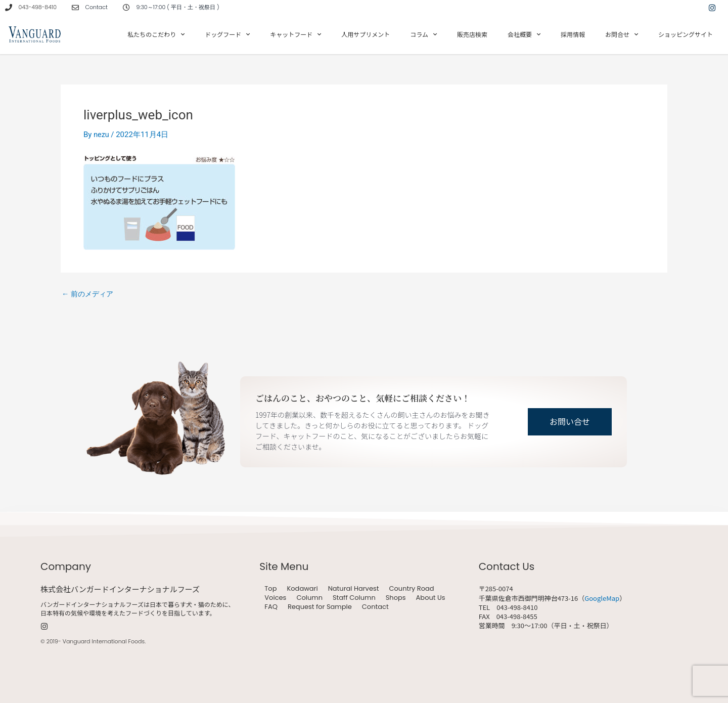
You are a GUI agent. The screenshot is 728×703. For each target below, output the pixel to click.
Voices (275, 598)
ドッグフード (227, 34)
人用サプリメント (366, 34)
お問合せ (622, 34)
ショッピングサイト (686, 34)
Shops (396, 598)
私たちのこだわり (156, 34)
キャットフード (295, 34)
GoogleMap (602, 598)
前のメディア (89, 294)
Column (309, 598)
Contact (375, 607)
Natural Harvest (354, 589)
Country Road (411, 589)
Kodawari (302, 589)
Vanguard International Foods (104, 641)
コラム (423, 34)
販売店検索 (472, 34)
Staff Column (354, 598)
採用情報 (573, 34)
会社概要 (524, 34)
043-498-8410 (38, 7)
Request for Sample (320, 607)
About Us (431, 598)
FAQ (271, 607)
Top (270, 589)
